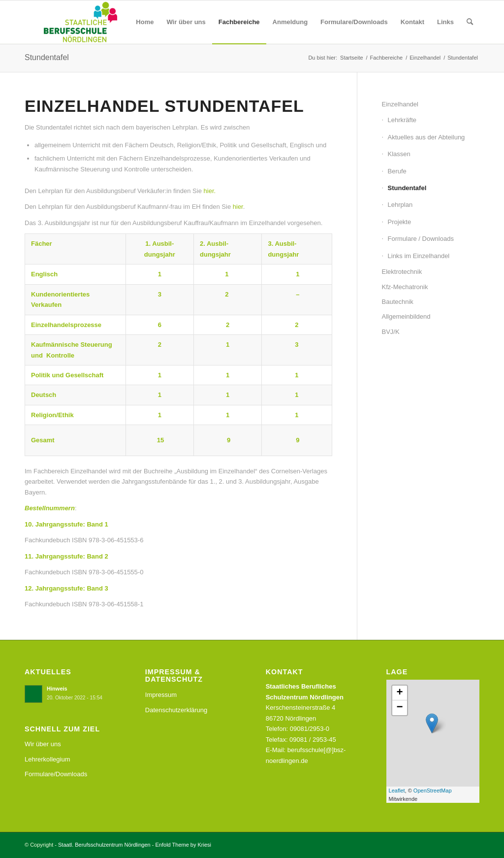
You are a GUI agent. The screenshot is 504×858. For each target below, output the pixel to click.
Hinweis (57, 689)
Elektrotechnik (402, 272)
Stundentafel (47, 57)
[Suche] (470, 22)
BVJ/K (391, 332)
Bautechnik (398, 302)
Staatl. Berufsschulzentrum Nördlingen (104, 845)
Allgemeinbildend (406, 316)
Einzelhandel (400, 104)
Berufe (397, 171)
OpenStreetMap (433, 791)
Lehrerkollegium (47, 759)
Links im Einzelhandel (419, 256)
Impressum (161, 695)
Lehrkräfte (402, 120)
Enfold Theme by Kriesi (184, 845)
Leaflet (397, 791)
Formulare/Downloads (56, 774)
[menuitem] (145, 22)
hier (238, 207)
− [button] (399, 708)
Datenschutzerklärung (176, 710)
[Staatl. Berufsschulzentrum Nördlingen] (73, 22)
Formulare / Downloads (421, 239)
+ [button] (399, 693)
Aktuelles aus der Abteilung (426, 137)
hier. (210, 191)
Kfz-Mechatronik (405, 287)
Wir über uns (43, 744)
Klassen (399, 154)
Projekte (400, 222)
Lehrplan (400, 205)
